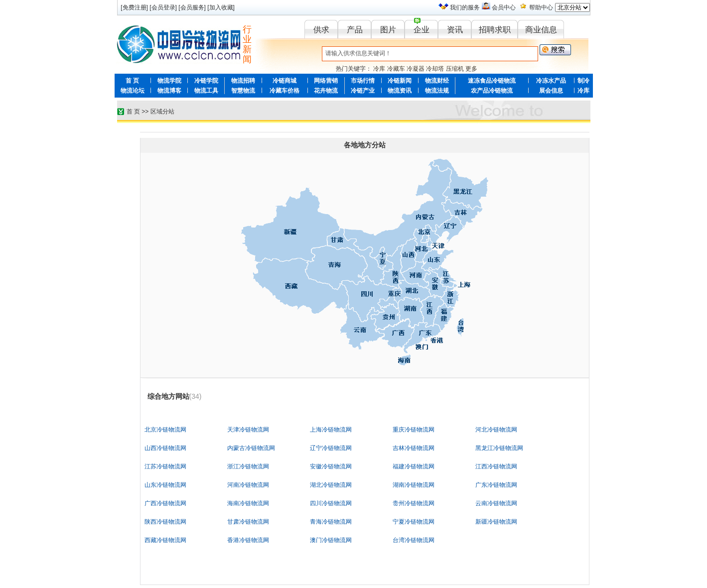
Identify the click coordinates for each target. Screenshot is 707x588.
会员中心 (504, 7)
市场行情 (363, 81)
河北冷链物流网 (496, 430)
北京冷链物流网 (165, 430)
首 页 (132, 81)
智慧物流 (243, 91)
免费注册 (135, 7)
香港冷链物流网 (248, 540)
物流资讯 (400, 91)
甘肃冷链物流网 (248, 522)
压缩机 (455, 69)
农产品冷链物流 (492, 91)
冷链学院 (206, 81)
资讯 (455, 30)
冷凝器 (416, 69)
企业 (422, 30)
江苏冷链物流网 (165, 467)
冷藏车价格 (284, 91)
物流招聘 (243, 81)
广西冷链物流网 (165, 503)
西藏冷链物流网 (165, 540)
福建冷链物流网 (414, 467)
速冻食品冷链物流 (492, 81)
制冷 (583, 81)
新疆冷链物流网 (496, 522)
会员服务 (192, 7)
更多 (471, 69)
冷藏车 (396, 69)
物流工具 (206, 91)
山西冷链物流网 (165, 448)
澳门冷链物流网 (331, 540)
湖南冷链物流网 (414, 485)
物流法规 (437, 91)
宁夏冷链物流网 (414, 522)
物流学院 (169, 81)
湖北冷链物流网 (331, 485)
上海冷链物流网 (331, 430)
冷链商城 (284, 81)
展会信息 (551, 91)
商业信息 (541, 30)
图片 (388, 30)
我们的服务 (465, 7)
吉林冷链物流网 (414, 448)
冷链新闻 (400, 81)
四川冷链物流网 (331, 503)
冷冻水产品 (551, 81)
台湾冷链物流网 (414, 540)
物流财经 (437, 81)
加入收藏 (221, 7)
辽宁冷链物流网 (331, 448)
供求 (321, 30)
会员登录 (163, 7)
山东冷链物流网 (165, 485)
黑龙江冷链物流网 (499, 448)
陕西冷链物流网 (165, 522)
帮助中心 (541, 7)
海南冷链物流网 (248, 503)
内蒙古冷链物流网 (251, 448)
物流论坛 (133, 91)
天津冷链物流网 (248, 430)
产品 (355, 30)
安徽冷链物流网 (331, 467)
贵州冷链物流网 (414, 503)
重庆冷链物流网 (414, 430)
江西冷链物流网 (496, 467)
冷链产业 (363, 91)
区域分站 (162, 112)
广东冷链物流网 (496, 485)
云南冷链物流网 (496, 503)
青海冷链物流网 (331, 522)
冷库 (379, 69)
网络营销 (326, 81)
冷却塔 (435, 69)
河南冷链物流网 (248, 485)
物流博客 (169, 91)
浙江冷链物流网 (248, 467)
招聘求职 (495, 30)
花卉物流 (326, 91)
